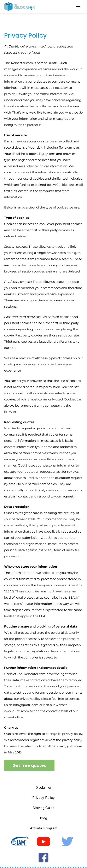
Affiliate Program (44, 828)
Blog (43, 818)
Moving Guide (43, 808)
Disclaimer (43, 787)
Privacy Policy (43, 798)
